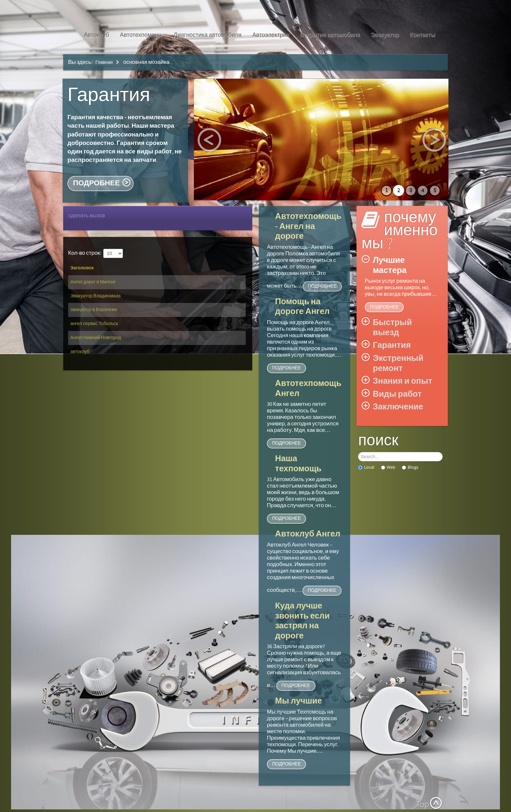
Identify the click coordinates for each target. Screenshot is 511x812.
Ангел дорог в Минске (93, 282)
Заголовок (82, 268)
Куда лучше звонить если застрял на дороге (302, 621)
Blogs (410, 467)
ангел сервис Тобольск (94, 324)
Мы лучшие (299, 701)
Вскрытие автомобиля (330, 35)
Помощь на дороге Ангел (302, 307)
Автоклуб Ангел (308, 534)
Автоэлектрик (271, 35)
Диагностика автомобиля (208, 35)
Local (366, 467)
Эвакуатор (385, 35)
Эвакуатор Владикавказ (95, 296)
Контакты (422, 35)
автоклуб (80, 352)
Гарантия (109, 95)
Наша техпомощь (298, 464)
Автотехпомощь (141, 35)
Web (388, 467)
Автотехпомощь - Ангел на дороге (308, 226)
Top (423, 805)
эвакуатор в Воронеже (94, 310)
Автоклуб (96, 35)
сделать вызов (87, 216)
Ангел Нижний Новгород (96, 338)
